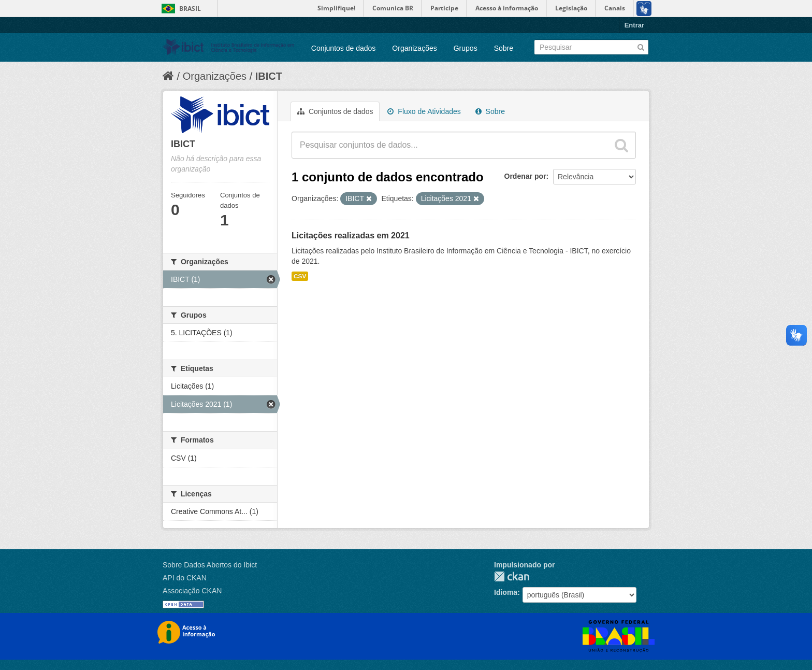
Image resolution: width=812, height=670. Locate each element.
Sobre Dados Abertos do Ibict (210, 565)
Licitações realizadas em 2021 (351, 236)
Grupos (466, 48)
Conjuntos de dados (344, 48)
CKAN (512, 576)
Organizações (414, 48)
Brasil (190, 9)
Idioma (506, 592)
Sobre (504, 48)
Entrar (634, 25)
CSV (300, 276)
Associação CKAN (192, 591)
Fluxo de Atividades (424, 111)
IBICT (269, 76)
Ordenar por (525, 176)
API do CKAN (185, 578)
